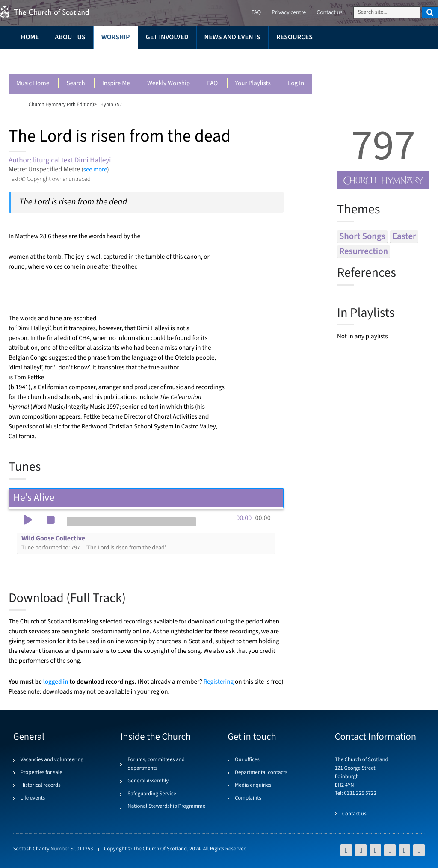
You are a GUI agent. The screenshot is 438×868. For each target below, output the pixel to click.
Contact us (329, 13)
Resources (294, 37)
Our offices (247, 760)
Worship (116, 37)
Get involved (167, 37)
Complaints (248, 798)
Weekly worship (169, 84)
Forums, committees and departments (156, 764)
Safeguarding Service (152, 794)
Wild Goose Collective (94, 543)
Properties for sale (41, 773)
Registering (219, 682)
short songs (362, 237)
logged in (56, 682)
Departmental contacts (261, 773)
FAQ (212, 84)
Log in (296, 84)
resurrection (364, 252)
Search (75, 84)
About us (70, 37)
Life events (33, 798)
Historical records (41, 785)
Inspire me (116, 84)
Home (30, 37)
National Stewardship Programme (166, 806)
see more (95, 170)
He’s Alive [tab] (146, 497)
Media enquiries (253, 785)
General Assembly (148, 781)
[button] (28, 521)
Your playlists (253, 84)
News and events (232, 37)
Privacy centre (289, 13)
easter (404, 237)
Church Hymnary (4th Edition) (61, 104)
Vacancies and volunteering (52, 760)
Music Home (33, 84)
